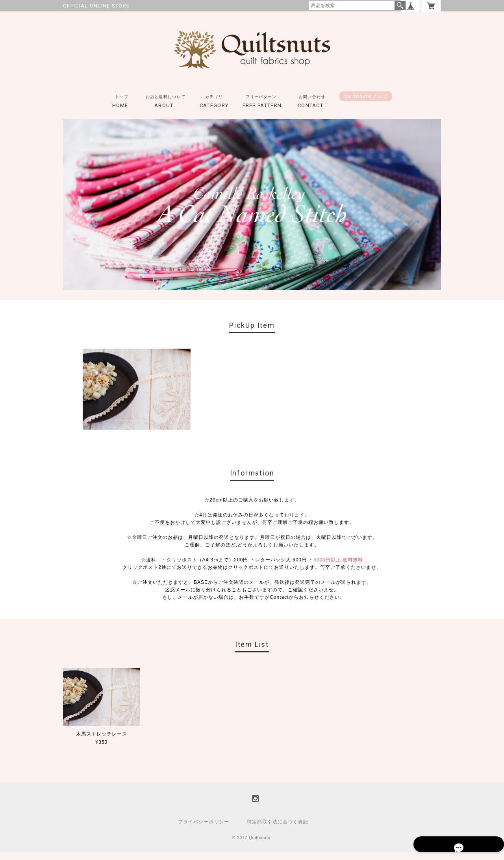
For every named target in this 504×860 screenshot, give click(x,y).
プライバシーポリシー (204, 829)
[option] (137, 397)
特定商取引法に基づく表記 (278, 829)
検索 (400, 6)
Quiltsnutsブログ (366, 104)
